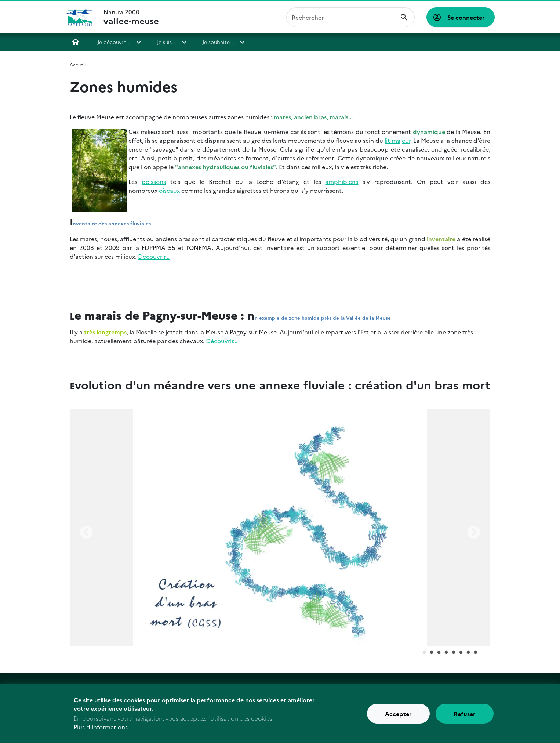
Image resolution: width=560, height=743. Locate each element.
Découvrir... (154, 256)
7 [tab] (468, 653)
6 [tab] (461, 653)
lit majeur (397, 140)
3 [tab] (439, 653)
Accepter (398, 716)
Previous (86, 533)
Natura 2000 (131, 17)
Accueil (76, 42)
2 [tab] (432, 653)
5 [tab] (454, 653)
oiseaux (170, 190)
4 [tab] (446, 653)
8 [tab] (476, 653)
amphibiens (342, 181)
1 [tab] (424, 653)
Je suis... (167, 42)
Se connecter (466, 17)
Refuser (465, 716)
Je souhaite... (218, 42)
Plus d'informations (101, 730)
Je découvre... (114, 42)
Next (474, 533)
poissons (154, 181)
